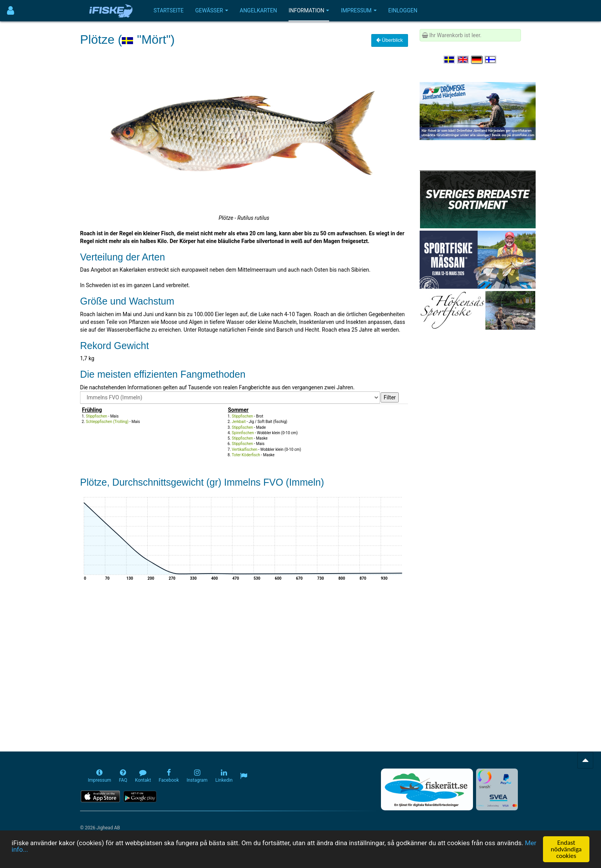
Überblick (390, 40)
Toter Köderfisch (246, 455)
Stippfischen (96, 416)
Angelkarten (258, 10)
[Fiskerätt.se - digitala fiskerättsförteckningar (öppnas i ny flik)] (427, 789)
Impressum (359, 10)
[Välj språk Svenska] (450, 60)
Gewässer (212, 10)
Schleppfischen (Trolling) (107, 422)
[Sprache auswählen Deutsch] (477, 60)
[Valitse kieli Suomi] (491, 60)
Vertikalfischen (244, 449)
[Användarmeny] (11, 11)
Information (309, 10)
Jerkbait (239, 422)
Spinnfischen (243, 433)
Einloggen (403, 10)
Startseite (169, 10)
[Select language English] (463, 60)
